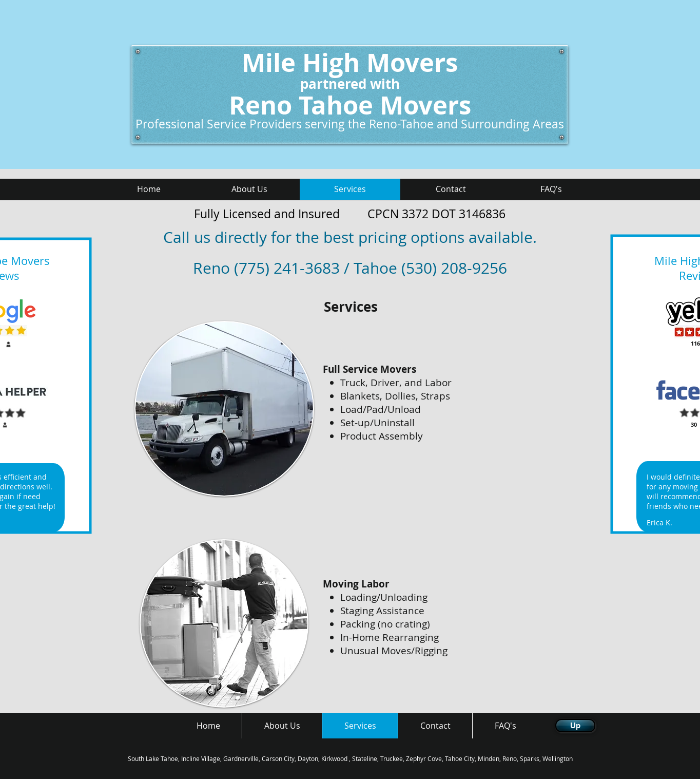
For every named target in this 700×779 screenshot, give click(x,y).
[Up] (575, 726)
